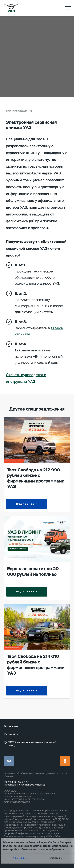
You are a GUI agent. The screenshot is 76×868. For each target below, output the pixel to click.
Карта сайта (11, 734)
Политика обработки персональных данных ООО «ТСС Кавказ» (36, 775)
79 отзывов (28, 785)
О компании (11, 726)
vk (9, 761)
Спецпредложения (19, 111)
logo (11, 8)
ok (65, 761)
